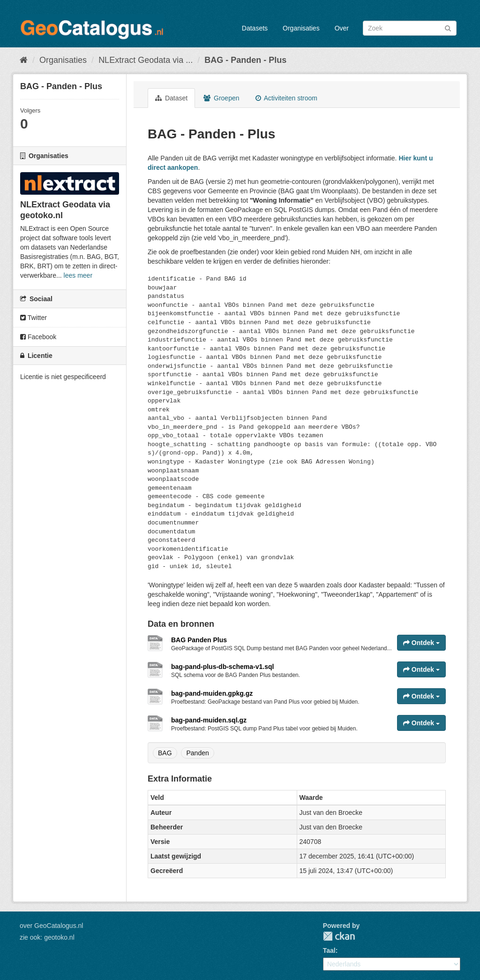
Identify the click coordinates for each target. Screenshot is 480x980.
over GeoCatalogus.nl (51, 926)
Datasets (255, 28)
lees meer (78, 275)
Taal (329, 950)
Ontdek (421, 643)
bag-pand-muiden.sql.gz (209, 720)
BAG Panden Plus (199, 640)
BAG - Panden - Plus (245, 60)
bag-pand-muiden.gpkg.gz (212, 693)
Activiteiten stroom (287, 98)
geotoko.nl (59, 937)
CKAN (339, 936)
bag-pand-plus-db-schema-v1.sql (222, 667)
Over (342, 28)
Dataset (171, 98)
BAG (165, 753)
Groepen (221, 98)
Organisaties (301, 28)
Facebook (38, 337)
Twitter (34, 318)
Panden (197, 753)
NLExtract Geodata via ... (146, 60)
